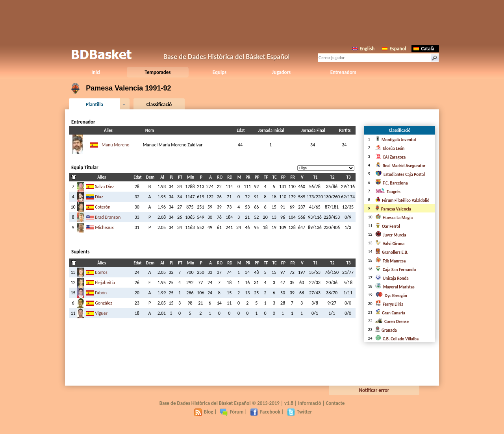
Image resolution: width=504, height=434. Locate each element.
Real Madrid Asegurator (400, 166)
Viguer (101, 313)
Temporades (158, 72)
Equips (220, 72)
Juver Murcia (391, 235)
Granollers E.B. (392, 252)
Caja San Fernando (396, 270)
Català (424, 49)
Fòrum (232, 412)
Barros (101, 272)
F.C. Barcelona (392, 183)
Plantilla (94, 104)
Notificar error (374, 390)
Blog (204, 412)
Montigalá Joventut (396, 140)
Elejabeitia (105, 283)
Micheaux (104, 227)
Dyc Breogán (391, 296)
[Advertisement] (252, 22)
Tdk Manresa (390, 261)
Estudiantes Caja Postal (400, 175)
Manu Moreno (116, 145)
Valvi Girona (390, 244)
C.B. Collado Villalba (397, 339)
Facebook (265, 412)
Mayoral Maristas (395, 287)
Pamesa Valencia (393, 209)
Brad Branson (108, 217)
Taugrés (388, 192)
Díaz (99, 197)
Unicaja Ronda (392, 278)
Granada (386, 330)
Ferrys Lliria (389, 304)
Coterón (103, 207)
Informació (310, 403)
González (104, 303)
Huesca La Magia (394, 218)
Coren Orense (392, 322)
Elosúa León (390, 149)
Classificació (159, 104)
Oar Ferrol (388, 226)
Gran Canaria (390, 313)
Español (394, 49)
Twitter (299, 412)
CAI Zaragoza (390, 157)
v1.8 (289, 403)
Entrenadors (343, 72)
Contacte (335, 403)
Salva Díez (104, 187)
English (363, 49)
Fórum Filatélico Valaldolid (402, 200)
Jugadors (281, 72)
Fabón (101, 293)
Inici (96, 72)
